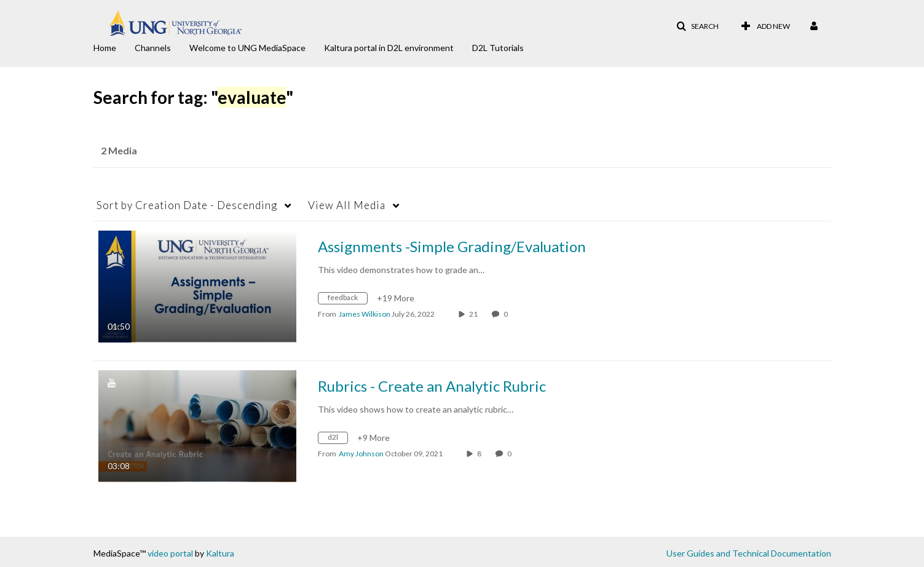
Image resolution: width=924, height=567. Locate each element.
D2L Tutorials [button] (498, 48)
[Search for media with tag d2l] (338, 439)
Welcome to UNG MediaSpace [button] (247, 48)
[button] (697, 26)
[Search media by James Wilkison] (365, 314)
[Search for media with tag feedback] (347, 300)
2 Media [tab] (119, 150)
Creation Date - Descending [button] (187, 205)
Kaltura (220, 553)
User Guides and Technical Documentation (749, 553)
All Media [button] (347, 205)
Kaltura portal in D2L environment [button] (389, 48)
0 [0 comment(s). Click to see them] (507, 314)
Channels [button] (153, 48)
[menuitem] (114, 47)
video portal (170, 553)
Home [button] (105, 48)
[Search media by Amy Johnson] (361, 454)
